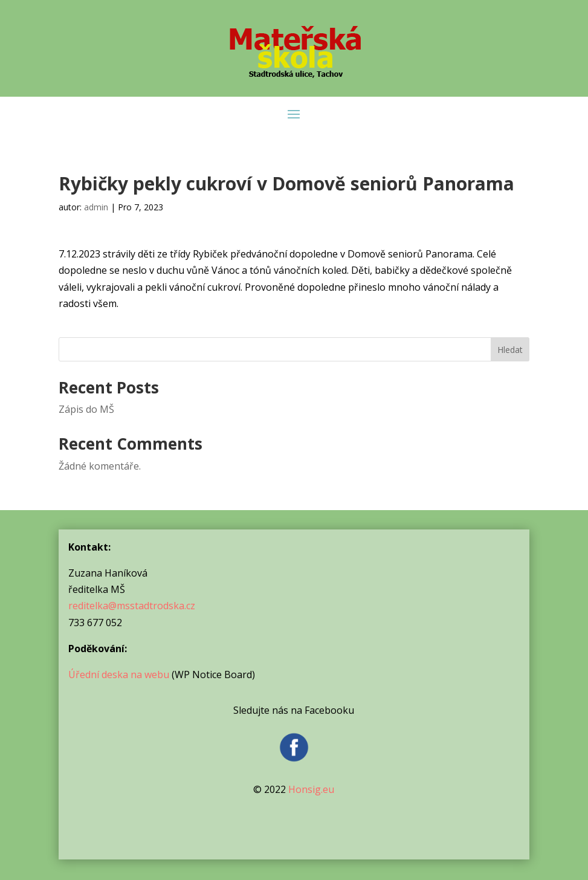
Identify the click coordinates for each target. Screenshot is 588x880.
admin (96, 207)
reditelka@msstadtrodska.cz (132, 606)
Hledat (510, 350)
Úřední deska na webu (119, 675)
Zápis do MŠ (86, 409)
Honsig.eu (311, 789)
